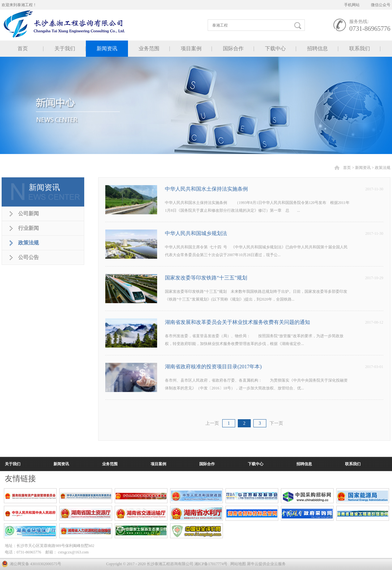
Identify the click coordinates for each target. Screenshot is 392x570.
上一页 (212, 423)
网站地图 (237, 564)
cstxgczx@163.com (73, 552)
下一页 (276, 423)
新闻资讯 (363, 168)
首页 (23, 48)
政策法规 (383, 168)
